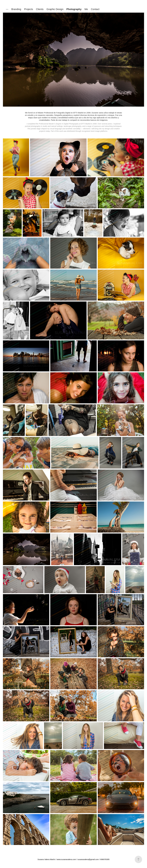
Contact (95, 9)
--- (7, 9)
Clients (40, 9)
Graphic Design (55, 9)
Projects (29, 9)
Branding (16, 9)
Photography (74, 9)
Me (86, 9)
